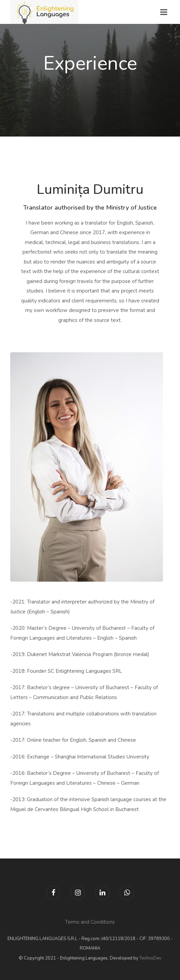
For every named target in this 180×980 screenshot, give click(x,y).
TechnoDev (151, 958)
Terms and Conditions (90, 922)
